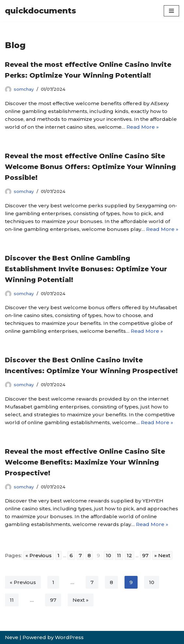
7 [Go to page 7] (80, 555)
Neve (12, 637)
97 (53, 600)
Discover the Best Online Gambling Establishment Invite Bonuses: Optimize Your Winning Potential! (86, 269)
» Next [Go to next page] (162, 555)
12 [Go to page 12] (129, 555)
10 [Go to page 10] (109, 555)
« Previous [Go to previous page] (39, 555)
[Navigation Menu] (171, 11)
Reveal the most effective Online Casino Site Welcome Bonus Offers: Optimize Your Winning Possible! (90, 167)
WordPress (69, 637)
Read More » (143, 127)
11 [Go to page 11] (119, 555)
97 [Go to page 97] (145, 555)
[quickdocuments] (41, 11)
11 (12, 600)
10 (152, 582)
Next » (81, 600)
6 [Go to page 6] (71, 555)
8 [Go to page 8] (89, 555)
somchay (24, 89)
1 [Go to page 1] (59, 555)
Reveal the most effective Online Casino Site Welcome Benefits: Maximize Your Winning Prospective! (85, 462)
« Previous (23, 582)
